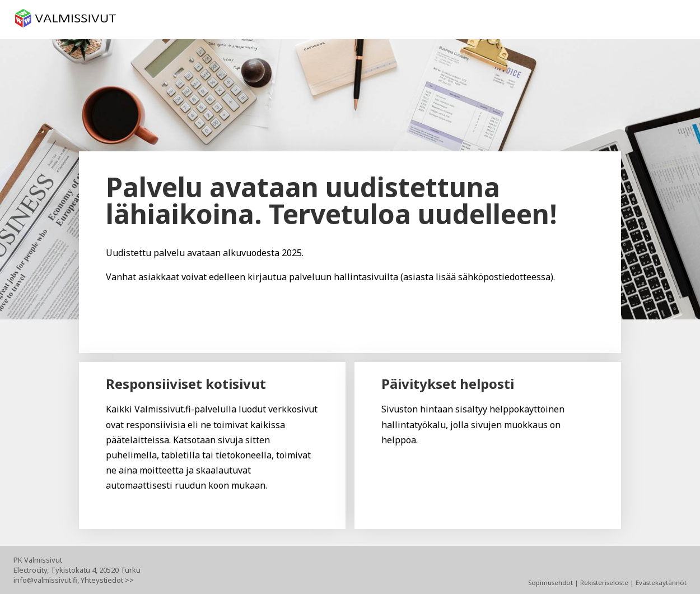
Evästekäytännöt (661, 583)
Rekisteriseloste (604, 583)
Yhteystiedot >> (107, 580)
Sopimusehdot (550, 583)
